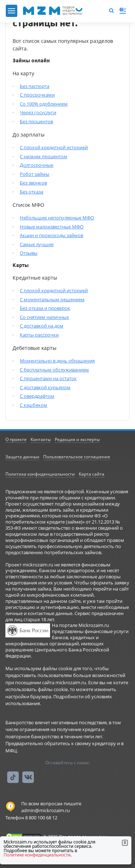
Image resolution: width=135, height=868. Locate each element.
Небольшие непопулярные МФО (57, 218)
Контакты (41, 439)
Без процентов (36, 121)
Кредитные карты (35, 278)
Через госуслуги (38, 112)
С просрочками (37, 95)
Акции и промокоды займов (51, 235)
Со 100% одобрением (44, 104)
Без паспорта (35, 86)
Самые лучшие (37, 244)
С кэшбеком (33, 405)
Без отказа (31, 192)
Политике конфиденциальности (37, 855)
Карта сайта (92, 474)
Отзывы (29, 253)
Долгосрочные (37, 165)
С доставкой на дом (42, 326)
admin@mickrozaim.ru (46, 810)
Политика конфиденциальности (40, 474)
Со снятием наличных (44, 317)
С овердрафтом (37, 396)
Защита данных (22, 457)
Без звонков (33, 183)
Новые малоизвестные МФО (52, 227)
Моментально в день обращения (57, 361)
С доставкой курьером (45, 387)
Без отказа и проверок (45, 308)
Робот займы (35, 174)
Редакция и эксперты (77, 439)
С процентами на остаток (48, 378)
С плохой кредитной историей (54, 147)
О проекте (16, 439)
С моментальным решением (52, 299)
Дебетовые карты (35, 348)
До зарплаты (29, 135)
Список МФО (28, 205)
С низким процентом (44, 156)
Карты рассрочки (39, 335)
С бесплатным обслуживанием (54, 370)
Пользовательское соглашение (77, 457)
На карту (23, 73)
